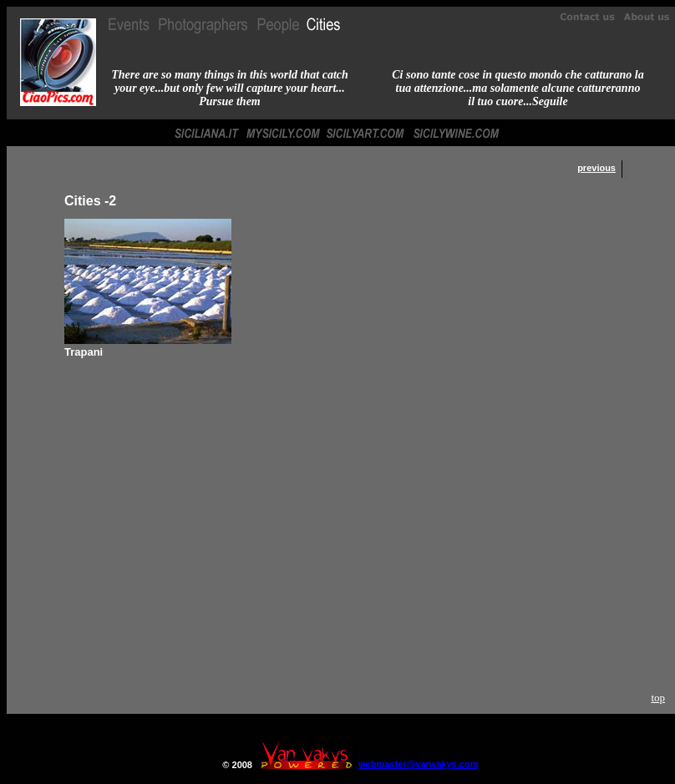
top (658, 698)
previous (596, 168)
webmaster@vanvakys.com (418, 764)
